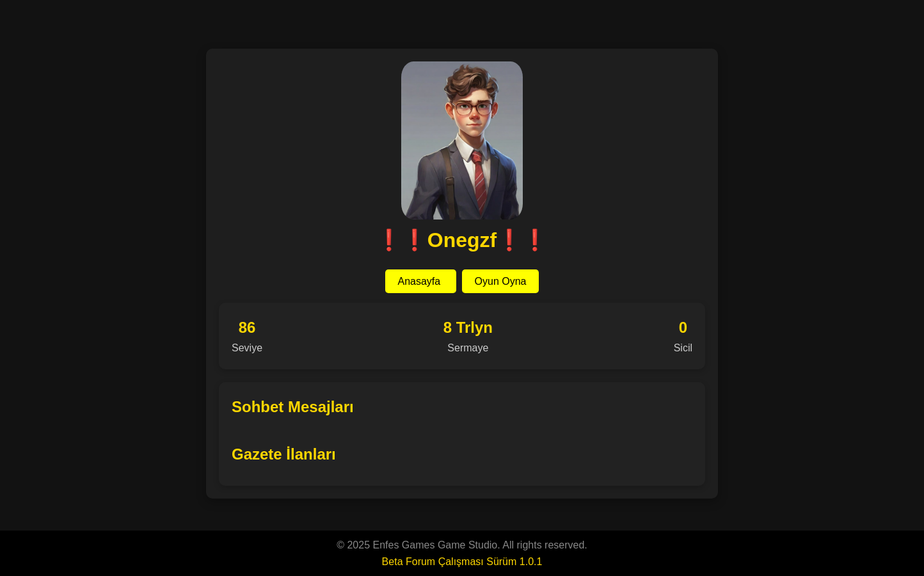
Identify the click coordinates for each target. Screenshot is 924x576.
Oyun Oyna (501, 281)
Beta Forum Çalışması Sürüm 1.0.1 (462, 562)
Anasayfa (421, 281)
